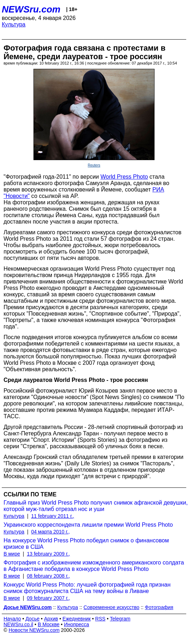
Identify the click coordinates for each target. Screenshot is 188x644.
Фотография (159, 607)
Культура (14, 24)
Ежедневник (77, 619)
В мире (12, 554)
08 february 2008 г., (48, 576)
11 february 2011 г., (53, 516)
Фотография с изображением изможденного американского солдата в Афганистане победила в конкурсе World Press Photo (94, 566)
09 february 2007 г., (48, 598)
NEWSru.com (31, 9)
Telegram (120, 619)
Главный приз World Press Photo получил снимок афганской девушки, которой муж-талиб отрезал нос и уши (96, 506)
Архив (51, 619)
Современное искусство (112, 607)
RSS (100, 619)
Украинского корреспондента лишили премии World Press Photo (88, 525)
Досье (32, 619)
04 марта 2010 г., (50, 532)
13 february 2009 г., (48, 554)
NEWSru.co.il (18, 624)
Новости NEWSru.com (34, 630)
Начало (12, 619)
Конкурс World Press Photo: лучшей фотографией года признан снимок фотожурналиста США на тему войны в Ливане (87, 588)
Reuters (94, 165)
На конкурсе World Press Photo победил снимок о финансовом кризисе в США (86, 544)
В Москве (49, 624)
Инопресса (77, 624)
